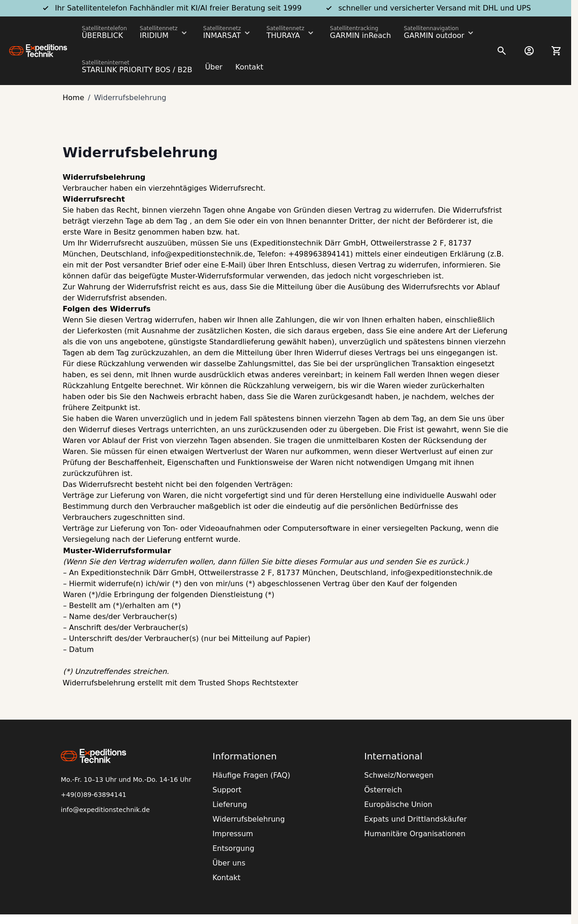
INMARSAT (222, 35)
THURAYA (283, 35)
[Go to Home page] (38, 51)
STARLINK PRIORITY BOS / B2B (137, 70)
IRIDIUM (154, 35)
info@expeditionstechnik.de (105, 810)
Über (214, 67)
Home (73, 98)
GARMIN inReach (361, 35)
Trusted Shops (224, 683)
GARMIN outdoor (434, 35)
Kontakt (249, 67)
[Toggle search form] (502, 51)
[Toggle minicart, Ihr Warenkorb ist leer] (557, 51)
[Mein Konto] (529, 51)
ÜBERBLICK (102, 35)
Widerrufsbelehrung (99, 683)
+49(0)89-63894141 (94, 795)
